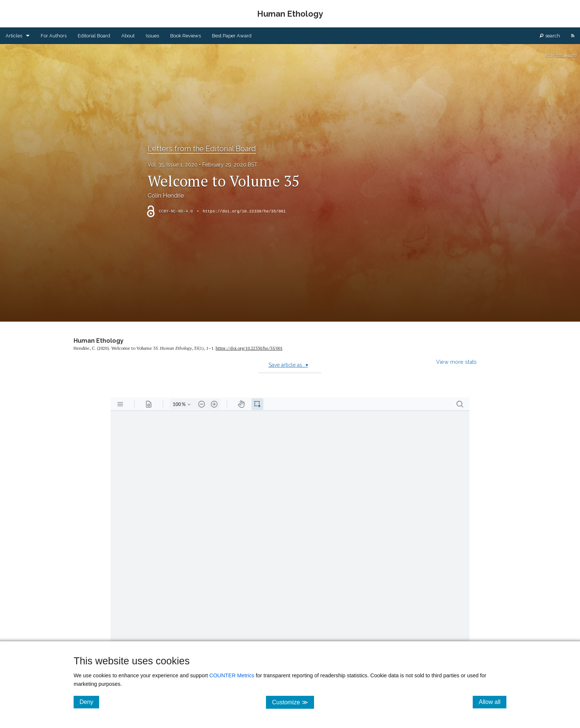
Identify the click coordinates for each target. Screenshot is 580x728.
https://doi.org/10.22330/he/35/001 (244, 211)
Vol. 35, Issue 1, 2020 (173, 165)
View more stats (456, 362)
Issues (152, 36)
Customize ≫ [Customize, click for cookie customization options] (293, 702)
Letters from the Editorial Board (202, 149)
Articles (14, 36)
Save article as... (288, 365)
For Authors (54, 36)
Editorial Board (94, 36)
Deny (89, 702)
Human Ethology (99, 341)
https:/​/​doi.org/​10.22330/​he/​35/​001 (249, 348)
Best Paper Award (232, 36)
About (128, 36)
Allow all (493, 702)
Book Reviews (186, 36)
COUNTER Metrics (232, 675)
